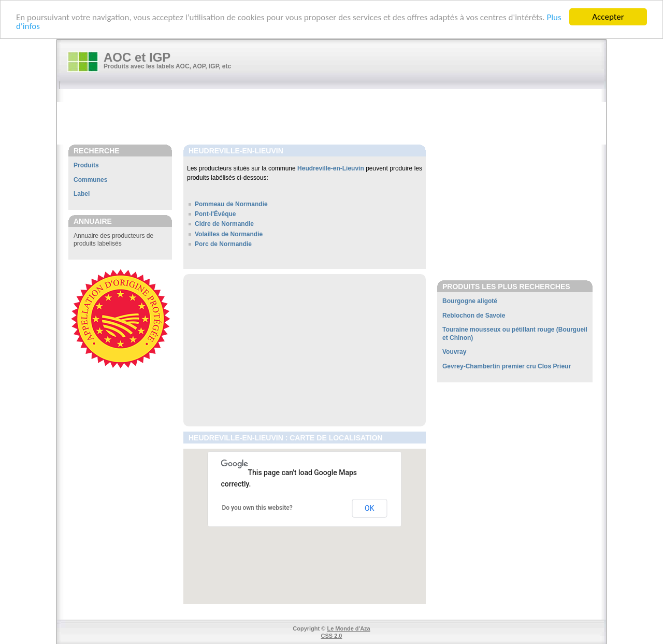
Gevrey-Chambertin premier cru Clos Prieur (507, 366)
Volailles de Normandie (229, 234)
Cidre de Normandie (224, 224)
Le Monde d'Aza (348, 628)
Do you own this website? (257, 508)
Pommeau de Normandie (231, 204)
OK (369, 508)
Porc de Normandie (223, 244)
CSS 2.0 (332, 636)
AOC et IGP (137, 57)
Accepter (608, 17)
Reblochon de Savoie (474, 316)
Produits (86, 165)
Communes (90, 180)
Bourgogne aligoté (470, 301)
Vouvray (454, 352)
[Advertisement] (337, 118)
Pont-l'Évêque (215, 214)
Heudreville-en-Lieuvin (331, 168)
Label (82, 194)
